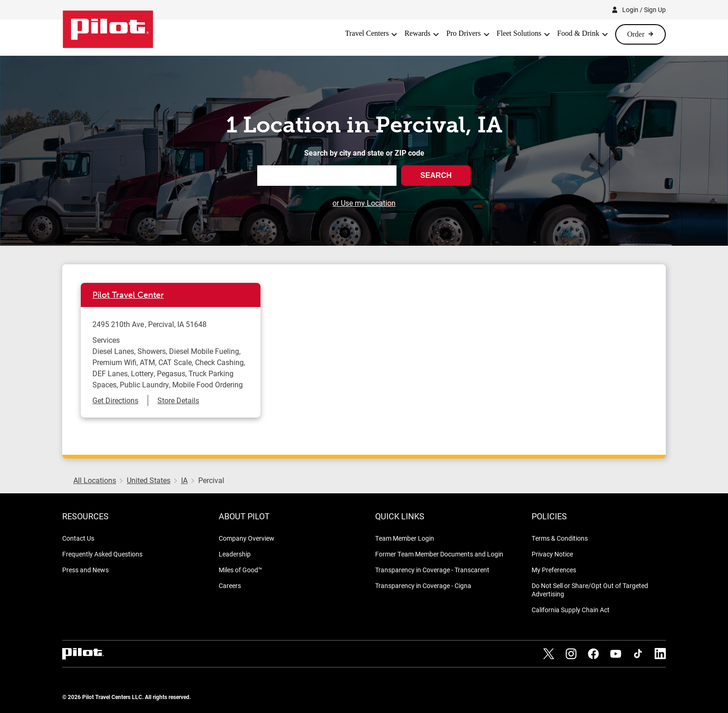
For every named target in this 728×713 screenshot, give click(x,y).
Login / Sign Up (644, 10)
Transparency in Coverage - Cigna (423, 585)
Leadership (235, 554)
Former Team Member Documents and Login (439, 554)
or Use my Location (364, 203)
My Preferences (554, 570)
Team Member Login (405, 538)
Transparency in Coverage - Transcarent (432, 570)
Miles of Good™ (240, 570)
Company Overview (247, 538)
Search (436, 175)
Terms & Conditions (560, 538)
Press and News (85, 570)
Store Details (178, 400)
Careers (230, 585)
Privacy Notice (552, 554)
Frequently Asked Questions (102, 554)
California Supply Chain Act (571, 610)
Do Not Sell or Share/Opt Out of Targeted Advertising (590, 590)
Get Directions (115, 400)
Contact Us (78, 538)
